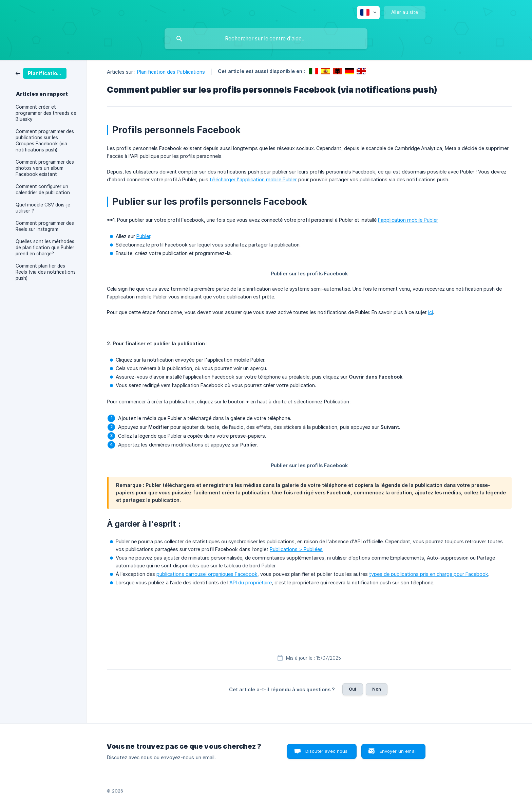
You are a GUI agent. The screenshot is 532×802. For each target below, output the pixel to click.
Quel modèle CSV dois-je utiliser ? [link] (43, 208)
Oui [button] (353, 689)
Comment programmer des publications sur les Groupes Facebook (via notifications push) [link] (45, 141)
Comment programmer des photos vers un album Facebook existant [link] (45, 168)
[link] (41, 73)
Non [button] (377, 689)
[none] (368, 13)
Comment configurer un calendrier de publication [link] (43, 189)
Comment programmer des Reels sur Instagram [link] (45, 226)
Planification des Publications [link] (171, 72)
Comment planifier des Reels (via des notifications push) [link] (46, 272)
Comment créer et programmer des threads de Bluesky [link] (46, 113)
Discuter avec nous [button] (327, 751)
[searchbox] (266, 39)
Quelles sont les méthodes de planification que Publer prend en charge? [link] (45, 248)
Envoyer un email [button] (398, 751)
